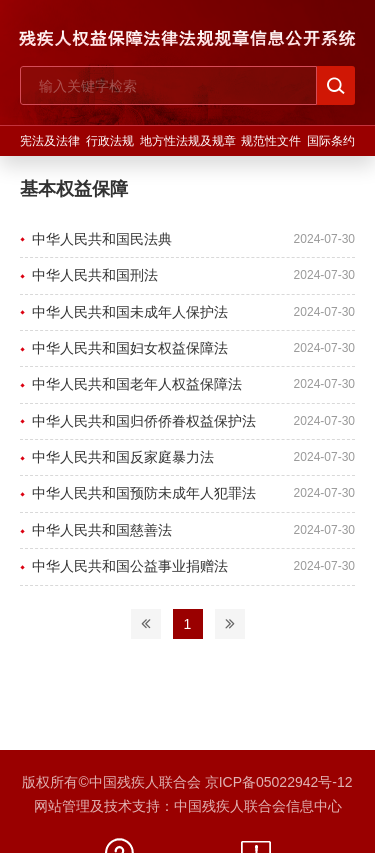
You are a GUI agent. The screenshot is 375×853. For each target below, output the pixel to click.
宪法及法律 (50, 141)
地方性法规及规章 (188, 141)
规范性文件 (271, 141)
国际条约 (331, 141)
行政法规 (110, 141)
